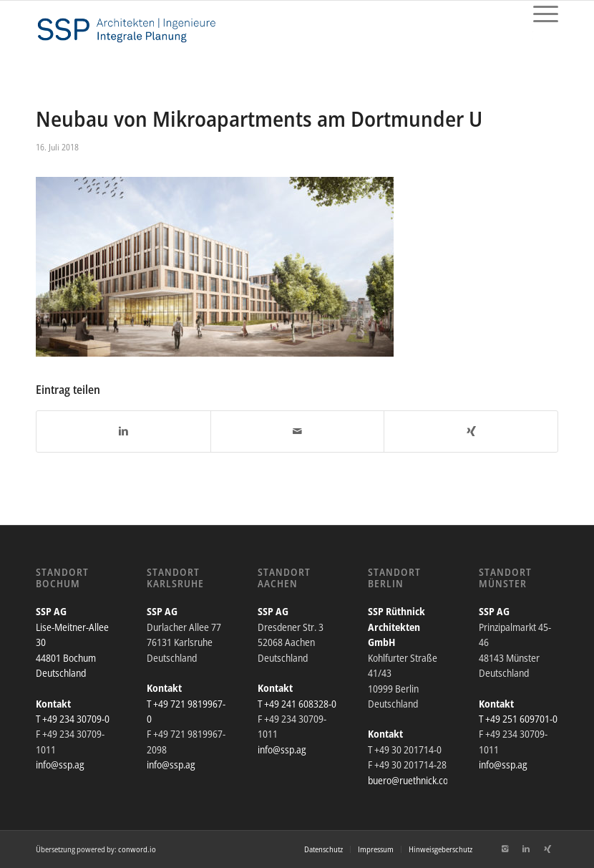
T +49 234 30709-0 (73, 719)
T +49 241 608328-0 (297, 704)
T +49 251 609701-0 (518, 719)
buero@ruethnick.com (412, 780)
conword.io (137, 849)
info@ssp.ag (60, 765)
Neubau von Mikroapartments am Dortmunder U (259, 119)
